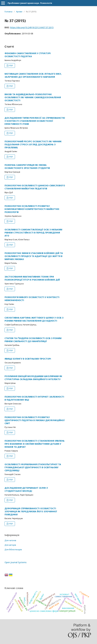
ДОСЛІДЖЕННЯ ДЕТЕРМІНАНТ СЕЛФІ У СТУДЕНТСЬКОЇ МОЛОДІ (26, 489)
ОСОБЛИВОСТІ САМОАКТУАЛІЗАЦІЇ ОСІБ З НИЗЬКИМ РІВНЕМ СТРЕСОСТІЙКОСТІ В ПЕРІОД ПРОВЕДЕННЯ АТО (33, 233)
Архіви (19, 12)
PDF (11, 65)
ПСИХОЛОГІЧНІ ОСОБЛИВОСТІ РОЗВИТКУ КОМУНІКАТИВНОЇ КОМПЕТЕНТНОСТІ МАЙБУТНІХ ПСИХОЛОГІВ (32, 209)
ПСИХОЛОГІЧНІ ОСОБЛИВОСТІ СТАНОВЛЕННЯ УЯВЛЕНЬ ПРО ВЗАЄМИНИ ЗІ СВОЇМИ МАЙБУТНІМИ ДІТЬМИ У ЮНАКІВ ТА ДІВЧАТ (35, 444)
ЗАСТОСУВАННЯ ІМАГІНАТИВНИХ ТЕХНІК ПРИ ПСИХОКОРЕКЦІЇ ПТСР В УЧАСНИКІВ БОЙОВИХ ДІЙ (32, 278)
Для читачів (10, 540)
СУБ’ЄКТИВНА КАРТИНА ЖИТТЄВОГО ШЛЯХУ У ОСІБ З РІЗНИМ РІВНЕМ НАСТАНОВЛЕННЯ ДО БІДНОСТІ (34, 319)
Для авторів (10, 545)
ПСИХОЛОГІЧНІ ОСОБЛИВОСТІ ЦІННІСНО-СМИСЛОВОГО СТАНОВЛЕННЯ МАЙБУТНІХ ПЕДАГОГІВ (35, 187)
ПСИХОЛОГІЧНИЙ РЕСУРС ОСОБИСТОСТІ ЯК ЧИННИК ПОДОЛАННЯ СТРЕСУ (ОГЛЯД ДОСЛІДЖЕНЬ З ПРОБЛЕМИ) (33, 144)
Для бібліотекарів (13, 549)
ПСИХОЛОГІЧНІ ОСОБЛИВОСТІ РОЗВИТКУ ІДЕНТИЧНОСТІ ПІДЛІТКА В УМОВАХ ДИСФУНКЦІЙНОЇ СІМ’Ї (35, 420)
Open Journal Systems (16, 562)
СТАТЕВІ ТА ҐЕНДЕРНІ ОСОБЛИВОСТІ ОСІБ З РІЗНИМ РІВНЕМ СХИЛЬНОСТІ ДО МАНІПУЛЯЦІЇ (33, 340)
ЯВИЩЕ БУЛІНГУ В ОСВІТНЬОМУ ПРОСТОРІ (28, 359)
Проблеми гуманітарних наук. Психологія (30, 3)
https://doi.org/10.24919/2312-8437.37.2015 (32, 27)
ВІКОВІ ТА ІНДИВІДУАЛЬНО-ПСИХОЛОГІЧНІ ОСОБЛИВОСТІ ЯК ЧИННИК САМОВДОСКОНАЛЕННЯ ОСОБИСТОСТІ (33, 97)
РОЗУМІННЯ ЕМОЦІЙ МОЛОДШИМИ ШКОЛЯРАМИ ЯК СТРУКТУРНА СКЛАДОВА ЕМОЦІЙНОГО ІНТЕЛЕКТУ (33, 378)
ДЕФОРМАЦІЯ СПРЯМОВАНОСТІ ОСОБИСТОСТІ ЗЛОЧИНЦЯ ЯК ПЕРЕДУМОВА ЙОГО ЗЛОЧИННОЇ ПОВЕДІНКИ (31, 511)
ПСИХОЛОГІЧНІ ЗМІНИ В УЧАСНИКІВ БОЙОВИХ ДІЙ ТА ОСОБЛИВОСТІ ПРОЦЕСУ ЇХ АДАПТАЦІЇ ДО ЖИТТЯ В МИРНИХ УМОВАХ (34, 256)
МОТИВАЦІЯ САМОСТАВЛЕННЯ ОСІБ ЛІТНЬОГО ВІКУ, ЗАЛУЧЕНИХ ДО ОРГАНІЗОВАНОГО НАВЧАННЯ (33, 75)
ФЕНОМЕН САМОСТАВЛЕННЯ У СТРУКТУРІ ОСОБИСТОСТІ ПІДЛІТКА (28, 55)
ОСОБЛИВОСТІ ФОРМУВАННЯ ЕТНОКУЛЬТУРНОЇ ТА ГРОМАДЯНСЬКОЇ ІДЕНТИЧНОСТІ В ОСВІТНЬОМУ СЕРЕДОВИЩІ (33, 467)
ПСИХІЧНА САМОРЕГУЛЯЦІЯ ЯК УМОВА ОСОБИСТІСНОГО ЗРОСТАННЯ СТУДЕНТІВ (27, 166)
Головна (8, 12)
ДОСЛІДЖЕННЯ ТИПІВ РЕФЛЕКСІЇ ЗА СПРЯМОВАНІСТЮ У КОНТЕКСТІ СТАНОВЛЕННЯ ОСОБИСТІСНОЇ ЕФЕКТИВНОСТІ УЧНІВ (35, 121)
